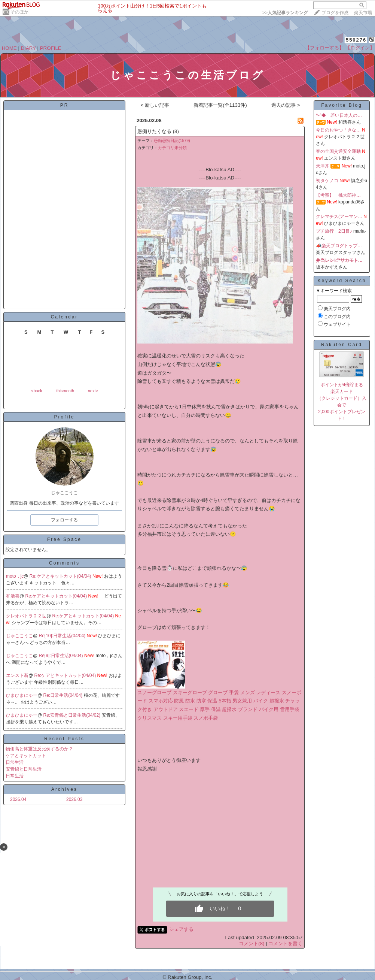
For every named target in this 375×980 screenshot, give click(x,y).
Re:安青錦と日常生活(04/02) (73, 715)
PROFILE (51, 48)
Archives (64, 789)
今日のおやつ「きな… (338, 130)
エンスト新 (17, 675)
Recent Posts (64, 739)
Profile (64, 417)
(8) (176, 131)
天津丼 (323, 166)
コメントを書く (285, 943)
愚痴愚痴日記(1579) (172, 140)
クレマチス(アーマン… (339, 217)
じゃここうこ (19, 636)
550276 (356, 40)
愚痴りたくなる (154, 131)
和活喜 (13, 596)
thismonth (65, 391)
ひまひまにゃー (22, 695)
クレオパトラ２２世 (26, 616)
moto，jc (15, 576)
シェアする (181, 929)
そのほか (19, 12)
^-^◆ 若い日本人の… (339, 115)
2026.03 (74, 799)
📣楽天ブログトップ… (339, 246)
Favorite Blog (342, 105)
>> (285, 13)
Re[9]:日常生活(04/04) (62, 656)
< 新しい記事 (155, 105)
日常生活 (15, 762)
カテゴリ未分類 (172, 148)
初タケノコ (327, 181)
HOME (9, 48)
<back (37, 391)
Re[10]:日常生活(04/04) (63, 636)
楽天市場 (363, 13)
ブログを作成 (335, 13)
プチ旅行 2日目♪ (334, 231)
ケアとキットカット (26, 756)
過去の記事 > (286, 105)
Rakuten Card (342, 345)
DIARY (28, 48)
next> (93, 391)
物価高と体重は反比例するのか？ (39, 749)
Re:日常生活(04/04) (64, 695)
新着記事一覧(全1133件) (220, 105)
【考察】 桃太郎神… (338, 195)
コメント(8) (251, 943)
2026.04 (18, 799)
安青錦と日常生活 (24, 769)
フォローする (64, 520)
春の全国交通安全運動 (338, 151)
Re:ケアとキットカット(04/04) (61, 576)
